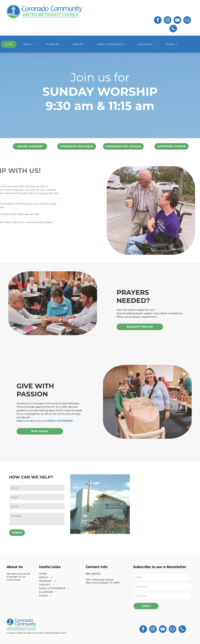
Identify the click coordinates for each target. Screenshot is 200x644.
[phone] (173, 29)
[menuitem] (10, 44)
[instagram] (168, 20)
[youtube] (177, 20)
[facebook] (158, 20)
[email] (187, 20)
